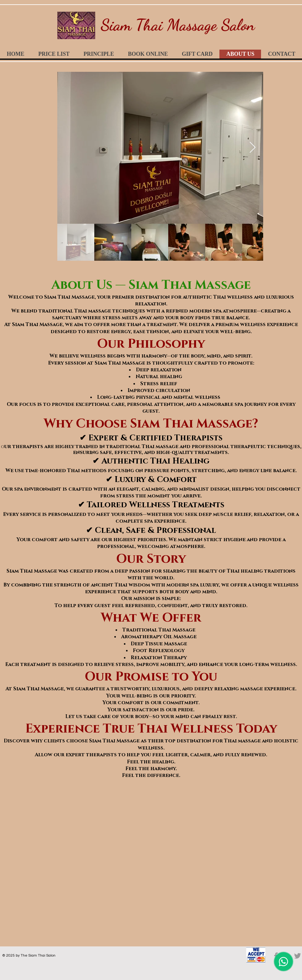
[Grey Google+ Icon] (287, 956)
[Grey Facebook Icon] (276, 956)
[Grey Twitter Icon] (298, 956)
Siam (116, 25)
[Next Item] (253, 148)
